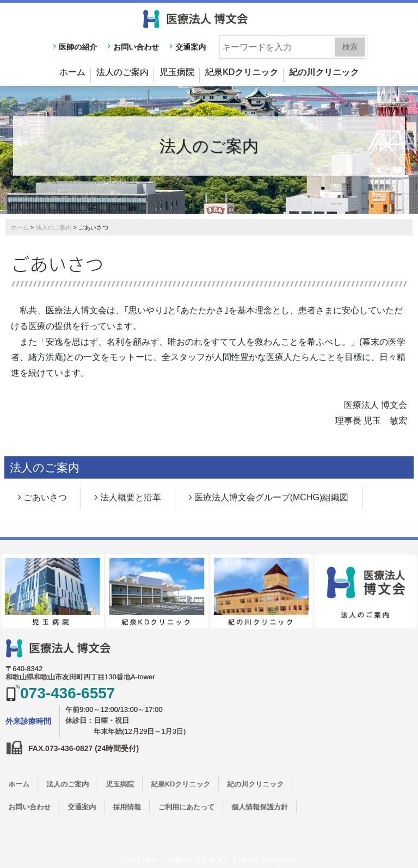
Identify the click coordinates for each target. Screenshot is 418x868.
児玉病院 (177, 72)
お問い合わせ (136, 47)
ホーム (72, 72)
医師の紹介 (78, 47)
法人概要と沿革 (131, 497)
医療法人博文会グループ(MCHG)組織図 (272, 497)
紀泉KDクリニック (242, 72)
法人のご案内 (122, 72)
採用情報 (127, 807)
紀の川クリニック (324, 72)
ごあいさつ (45, 497)
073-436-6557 (67, 693)
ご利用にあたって (186, 807)
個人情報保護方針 (260, 807)
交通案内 (190, 47)
